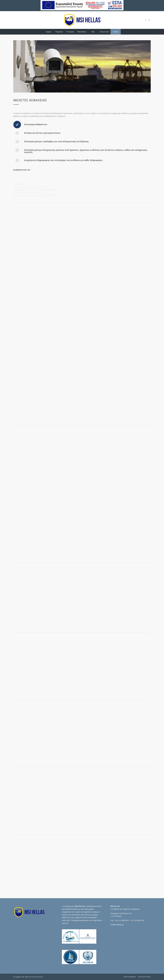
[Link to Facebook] (146, 20)
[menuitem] (48, 32)
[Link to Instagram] (149, 20)
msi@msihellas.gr (117, 925)
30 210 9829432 (122, 920)
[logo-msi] (82, 20)
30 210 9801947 (138, 920)
